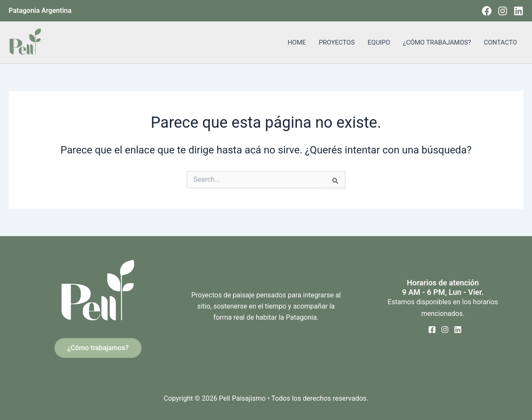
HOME (297, 42)
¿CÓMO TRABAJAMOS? (437, 42)
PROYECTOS (337, 42)
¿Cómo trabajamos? (98, 348)
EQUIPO (379, 42)
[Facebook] (487, 11)
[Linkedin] (518, 11)
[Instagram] (503, 11)
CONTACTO (500, 42)
